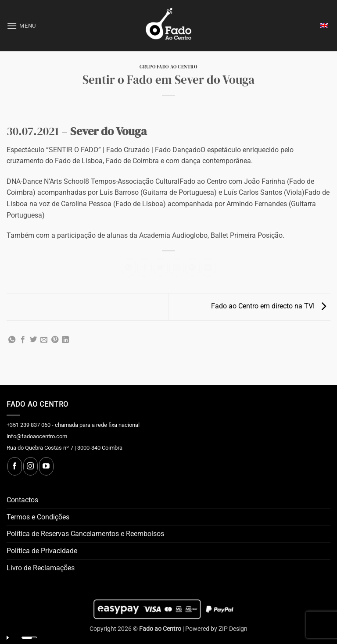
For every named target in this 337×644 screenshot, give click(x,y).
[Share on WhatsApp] (129, 268)
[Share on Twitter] (160, 268)
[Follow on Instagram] (30, 466)
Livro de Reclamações (41, 568)
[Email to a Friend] (177, 268)
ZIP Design (233, 629)
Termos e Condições (38, 517)
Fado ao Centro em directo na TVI (271, 306)
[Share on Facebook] (145, 268)
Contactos (22, 500)
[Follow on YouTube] (46, 466)
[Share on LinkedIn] (208, 268)
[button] (21, 26)
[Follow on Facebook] (15, 466)
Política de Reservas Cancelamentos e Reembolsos (85, 534)
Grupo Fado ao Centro (168, 67)
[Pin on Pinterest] (192, 268)
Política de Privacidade (42, 551)
